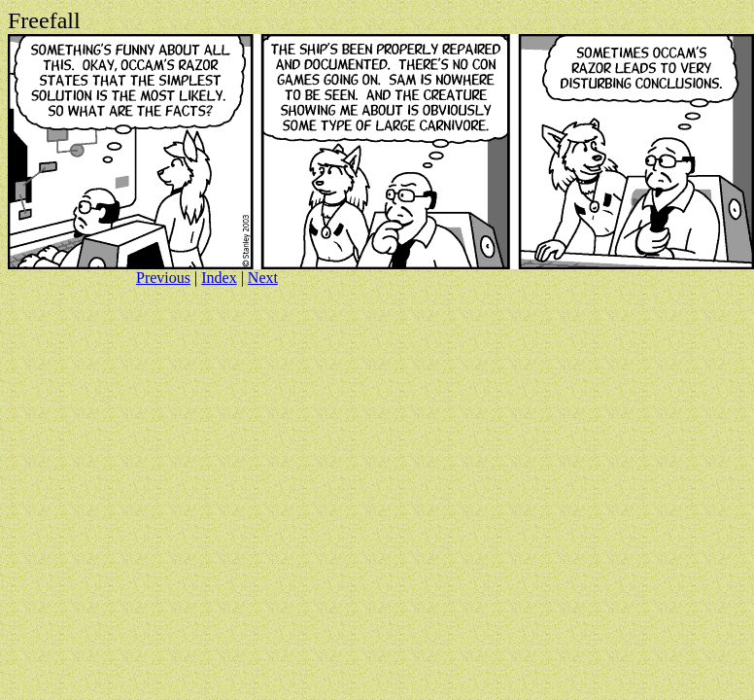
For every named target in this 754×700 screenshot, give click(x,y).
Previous (163, 278)
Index (219, 278)
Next (263, 278)
